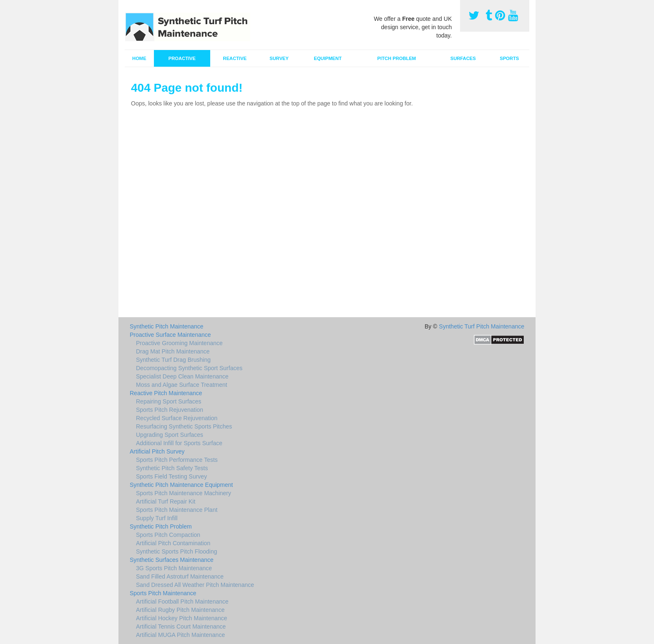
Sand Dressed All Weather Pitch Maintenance (195, 585)
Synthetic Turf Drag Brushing (173, 360)
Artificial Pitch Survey (157, 451)
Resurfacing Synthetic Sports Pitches (184, 426)
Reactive (235, 58)
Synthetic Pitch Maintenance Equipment (181, 485)
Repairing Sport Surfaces (169, 401)
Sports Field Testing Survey (171, 476)
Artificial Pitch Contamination (173, 543)
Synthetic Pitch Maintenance (167, 326)
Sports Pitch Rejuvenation (170, 410)
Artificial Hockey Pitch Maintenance (182, 618)
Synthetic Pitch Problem (161, 526)
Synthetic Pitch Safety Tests (172, 468)
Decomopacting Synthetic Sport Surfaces (189, 368)
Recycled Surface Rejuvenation (177, 418)
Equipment (328, 58)
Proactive (182, 58)
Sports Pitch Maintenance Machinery (184, 493)
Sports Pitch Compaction (168, 535)
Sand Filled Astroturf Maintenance (180, 576)
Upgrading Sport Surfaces (170, 435)
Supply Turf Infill (157, 518)
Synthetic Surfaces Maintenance (172, 560)
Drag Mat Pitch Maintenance (173, 351)
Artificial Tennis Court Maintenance (181, 626)
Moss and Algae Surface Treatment (182, 385)
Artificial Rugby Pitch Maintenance (180, 610)
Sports (509, 58)
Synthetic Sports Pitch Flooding (177, 551)
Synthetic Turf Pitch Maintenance (482, 326)
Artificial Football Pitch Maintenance (182, 601)
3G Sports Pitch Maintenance (174, 568)
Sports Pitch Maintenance (163, 593)
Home (139, 58)
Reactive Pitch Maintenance (166, 393)
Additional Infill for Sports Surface (179, 443)
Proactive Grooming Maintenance (179, 343)
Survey (279, 58)
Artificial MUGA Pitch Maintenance (180, 635)
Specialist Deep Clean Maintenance (182, 376)
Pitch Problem (397, 58)
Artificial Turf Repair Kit (166, 501)
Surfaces (463, 58)
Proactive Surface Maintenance (170, 335)
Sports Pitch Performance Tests (177, 460)
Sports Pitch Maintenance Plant (177, 510)
